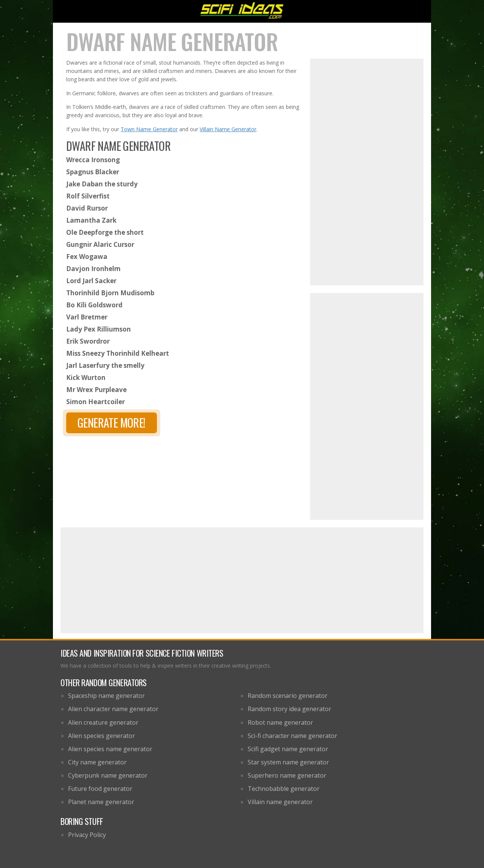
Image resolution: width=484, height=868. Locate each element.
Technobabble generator (284, 789)
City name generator (97, 762)
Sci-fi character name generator (292, 736)
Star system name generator (288, 762)
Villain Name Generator (228, 129)
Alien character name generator (113, 709)
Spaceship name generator (106, 696)
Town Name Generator (149, 129)
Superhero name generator (287, 775)
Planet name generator (101, 802)
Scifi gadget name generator (288, 749)
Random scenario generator (288, 696)
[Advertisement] (367, 172)
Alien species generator (102, 736)
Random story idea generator (289, 709)
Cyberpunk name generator (108, 775)
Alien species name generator (110, 749)
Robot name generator (280, 722)
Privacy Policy (87, 835)
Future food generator (100, 789)
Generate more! (112, 422)
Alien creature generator (103, 722)
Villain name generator (280, 802)
